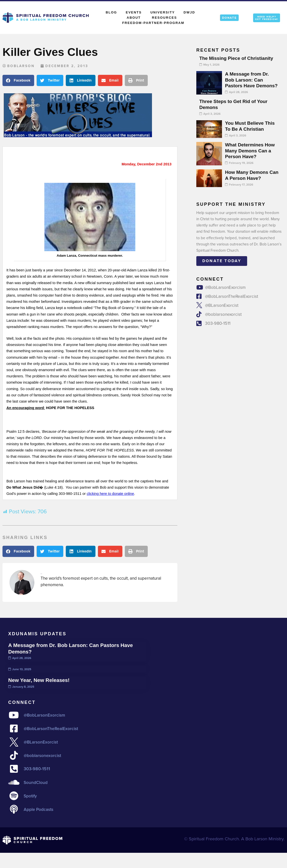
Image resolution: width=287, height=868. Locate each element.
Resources (164, 18)
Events (134, 12)
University (163, 12)
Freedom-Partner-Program (153, 23)
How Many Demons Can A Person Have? (249, 181)
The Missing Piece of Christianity (238, 58)
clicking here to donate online (110, 494)
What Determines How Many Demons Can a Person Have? (251, 157)
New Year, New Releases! (40, 680)
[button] (18, 81)
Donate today (222, 267)
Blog (111, 12)
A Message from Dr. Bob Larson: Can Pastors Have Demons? (248, 83)
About (135, 18)
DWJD (189, 12)
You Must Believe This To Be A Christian (251, 132)
